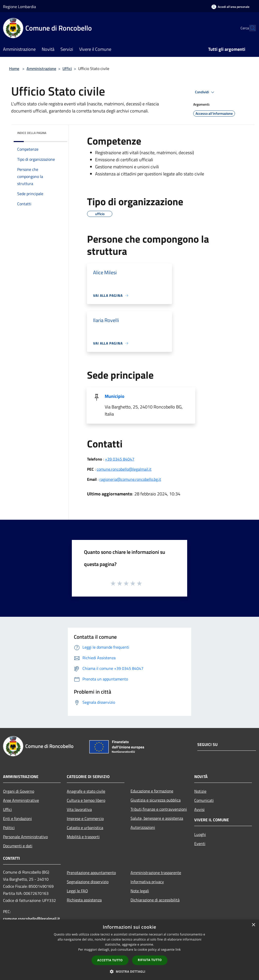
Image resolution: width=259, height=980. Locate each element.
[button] (129, 971)
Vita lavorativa (79, 809)
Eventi (200, 844)
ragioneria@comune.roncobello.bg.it (130, 479)
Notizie (200, 791)
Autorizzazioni (143, 827)
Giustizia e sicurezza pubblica (156, 800)
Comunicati (204, 800)
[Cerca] (250, 28)
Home (14, 69)
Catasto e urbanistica (85, 828)
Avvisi (199, 809)
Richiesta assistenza (84, 900)
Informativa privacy (147, 882)
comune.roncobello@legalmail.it (124, 469)
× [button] (253, 925)
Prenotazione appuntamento (91, 873)
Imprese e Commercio (85, 818)
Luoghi (200, 834)
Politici (9, 828)
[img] (57, 132)
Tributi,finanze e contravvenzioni (159, 809)
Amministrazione (41, 69)
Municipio (115, 396)
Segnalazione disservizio (88, 882)
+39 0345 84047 (120, 459)
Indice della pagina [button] (32, 133)
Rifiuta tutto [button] (150, 960)
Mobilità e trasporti (83, 837)
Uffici (67, 69)
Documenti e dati (18, 846)
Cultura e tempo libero (86, 800)
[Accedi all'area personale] (230, 7)
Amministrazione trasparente (156, 873)
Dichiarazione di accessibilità (155, 900)
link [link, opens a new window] (178, 950)
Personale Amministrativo (25, 837)
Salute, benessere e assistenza (157, 818)
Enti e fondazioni (17, 818)
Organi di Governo (19, 791)
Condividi (205, 92)
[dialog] (129, 950)
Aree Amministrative (21, 800)
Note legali (140, 891)
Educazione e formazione (152, 791)
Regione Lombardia (19, 7)
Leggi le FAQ (77, 891)
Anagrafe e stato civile (86, 791)
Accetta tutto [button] (110, 960)
